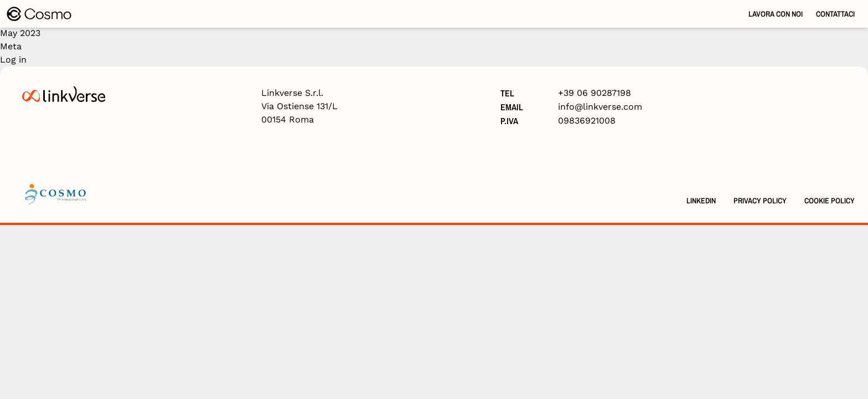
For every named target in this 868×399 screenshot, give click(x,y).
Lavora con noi (776, 14)
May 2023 (20, 33)
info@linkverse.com (600, 107)
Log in (13, 60)
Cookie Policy (830, 201)
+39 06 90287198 (595, 93)
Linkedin (701, 201)
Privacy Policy (760, 201)
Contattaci (835, 14)
